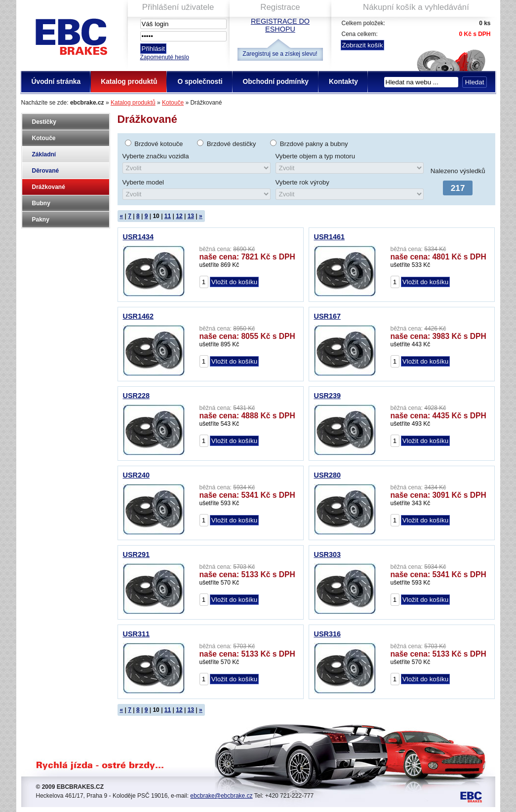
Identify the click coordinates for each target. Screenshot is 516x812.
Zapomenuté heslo (165, 57)
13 (191, 216)
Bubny (41, 203)
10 (156, 216)
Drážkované (49, 187)
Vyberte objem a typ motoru (316, 156)
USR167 (327, 316)
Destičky (44, 122)
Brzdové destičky (232, 144)
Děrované (46, 171)
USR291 (136, 554)
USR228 (136, 396)
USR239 (327, 396)
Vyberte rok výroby (302, 182)
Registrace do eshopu (280, 25)
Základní (44, 154)
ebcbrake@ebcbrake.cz (221, 796)
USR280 (327, 475)
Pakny (41, 220)
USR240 (136, 475)
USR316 (327, 634)
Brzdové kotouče (159, 144)
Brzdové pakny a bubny (314, 144)
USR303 (327, 554)
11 (168, 216)
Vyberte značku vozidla (156, 156)
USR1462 (138, 316)
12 (179, 216)
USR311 (136, 634)
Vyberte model (143, 182)
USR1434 (138, 237)
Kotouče (173, 103)
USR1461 (329, 237)
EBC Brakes (71, 35)
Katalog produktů (133, 103)
